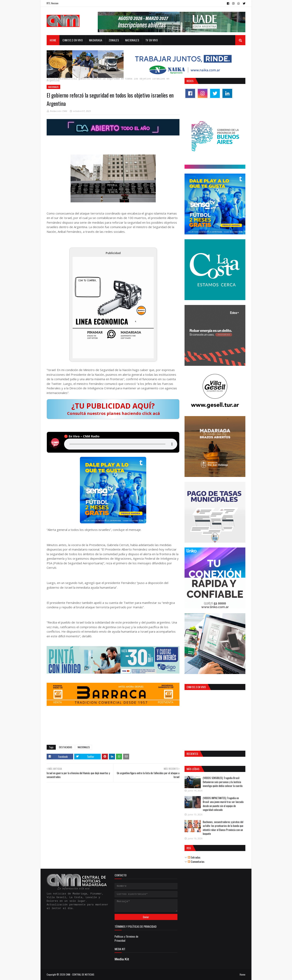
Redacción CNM (59, 111)
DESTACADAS (66, 747)
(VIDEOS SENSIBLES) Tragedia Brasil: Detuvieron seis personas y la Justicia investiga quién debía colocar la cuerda (223, 782)
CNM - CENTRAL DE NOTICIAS (80, 974)
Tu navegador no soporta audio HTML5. (121, 444)
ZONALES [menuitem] (114, 40)
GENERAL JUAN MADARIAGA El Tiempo (113, 726)
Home (243, 974)
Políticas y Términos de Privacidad (126, 938)
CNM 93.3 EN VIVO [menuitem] (73, 40)
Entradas (194, 857)
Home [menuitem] (53, 40)
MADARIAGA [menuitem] (96, 40)
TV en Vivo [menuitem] (152, 40)
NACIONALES (65, 79)
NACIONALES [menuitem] (132, 40)
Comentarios (196, 861)
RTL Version (53, 3)
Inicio (51, 79)
